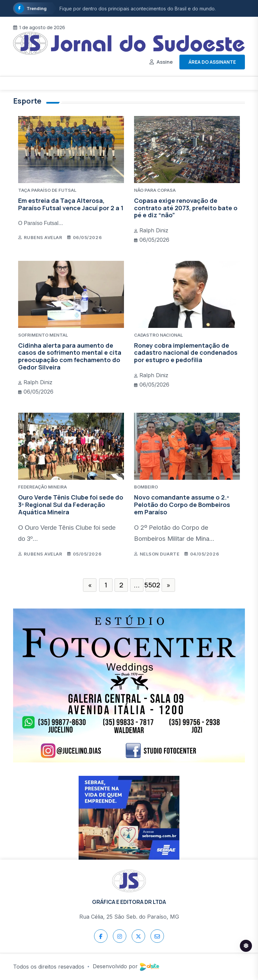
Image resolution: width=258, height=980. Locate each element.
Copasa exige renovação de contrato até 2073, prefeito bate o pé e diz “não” (186, 208)
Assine (165, 62)
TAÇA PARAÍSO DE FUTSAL (47, 190)
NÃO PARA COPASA (155, 190)
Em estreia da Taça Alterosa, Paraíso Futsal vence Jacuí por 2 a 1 (71, 204)
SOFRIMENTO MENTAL (43, 335)
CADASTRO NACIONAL (158, 335)
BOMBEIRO (146, 487)
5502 (152, 585)
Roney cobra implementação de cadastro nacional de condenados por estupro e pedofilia (186, 353)
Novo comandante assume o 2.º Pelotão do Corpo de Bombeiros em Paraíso (182, 504)
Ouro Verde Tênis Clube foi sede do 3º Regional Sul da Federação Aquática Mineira (71, 504)
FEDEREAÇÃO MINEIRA (42, 487)
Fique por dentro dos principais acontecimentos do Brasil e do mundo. (138, 9)
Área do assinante (212, 62)
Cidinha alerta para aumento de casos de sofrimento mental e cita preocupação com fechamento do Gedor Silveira (70, 356)
